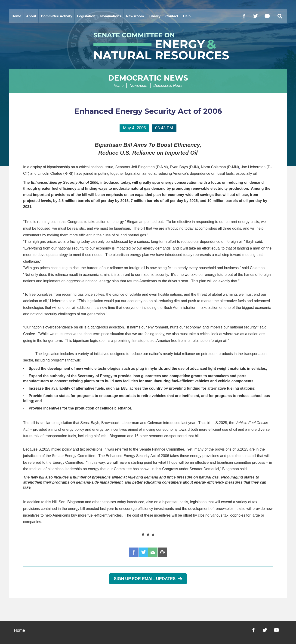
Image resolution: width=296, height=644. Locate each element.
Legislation (86, 16)
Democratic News (148, 78)
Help (187, 16)
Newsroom (135, 16)
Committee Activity (57, 16)
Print (162, 552)
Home (16, 16)
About (31, 16)
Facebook (134, 552)
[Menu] (280, 16)
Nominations (111, 16)
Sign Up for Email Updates (148, 579)
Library (155, 16)
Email (153, 552)
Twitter (143, 552)
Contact (172, 16)
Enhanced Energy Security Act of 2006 (148, 111)
